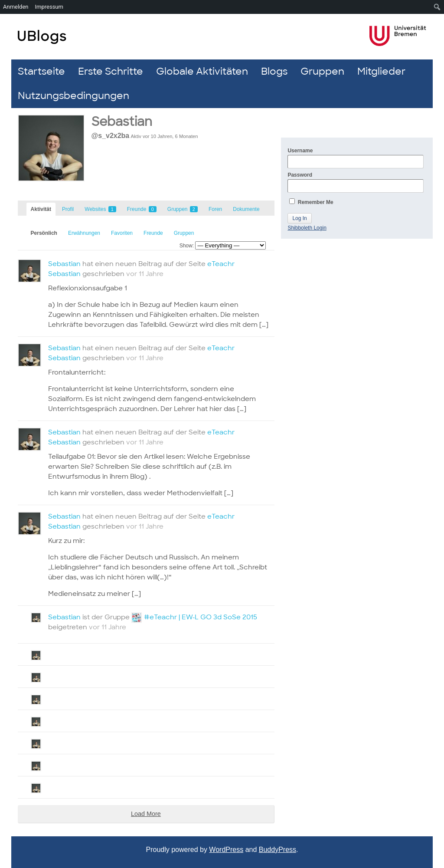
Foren (215, 209)
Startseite (41, 71)
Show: (187, 246)
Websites (100, 209)
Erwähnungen (84, 233)
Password (356, 182)
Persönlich (44, 233)
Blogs (274, 71)
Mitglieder (381, 71)
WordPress (226, 850)
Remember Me (311, 202)
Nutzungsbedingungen (73, 96)
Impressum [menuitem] (49, 7)
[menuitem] (437, 7)
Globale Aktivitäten (202, 71)
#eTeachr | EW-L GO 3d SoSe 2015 (201, 617)
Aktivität (41, 209)
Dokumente (246, 209)
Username (356, 158)
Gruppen (322, 71)
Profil (68, 209)
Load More (146, 814)
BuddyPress (277, 850)
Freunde (142, 209)
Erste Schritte (111, 71)
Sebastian (122, 122)
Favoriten (122, 233)
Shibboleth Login (307, 228)
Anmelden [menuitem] (16, 7)
